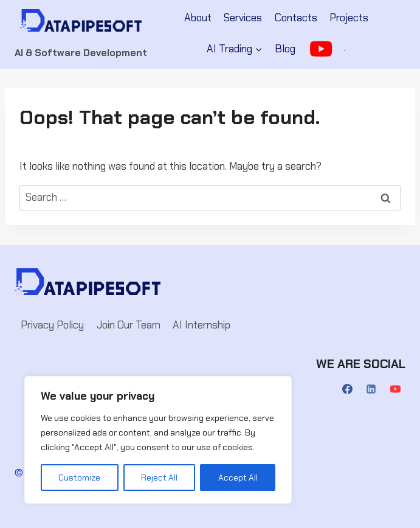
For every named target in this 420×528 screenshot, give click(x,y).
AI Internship (201, 325)
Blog (285, 49)
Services (243, 18)
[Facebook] (348, 389)
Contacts (296, 18)
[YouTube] (395, 389)
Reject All (159, 478)
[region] (158, 440)
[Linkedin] (371, 389)
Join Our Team (129, 325)
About (198, 18)
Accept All (238, 478)
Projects (349, 18)
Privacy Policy (52, 325)
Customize (79, 478)
